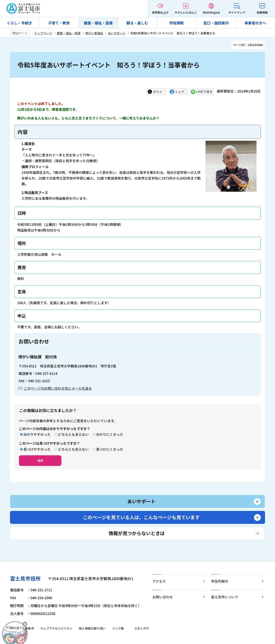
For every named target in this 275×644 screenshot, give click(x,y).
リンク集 (118, 628)
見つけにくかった (110, 449)
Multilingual (211, 12)
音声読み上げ (160, 12)
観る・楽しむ (137, 23)
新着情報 (262, 12)
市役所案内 (220, 581)
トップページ (43, 33)
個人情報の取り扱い (92, 628)
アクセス (159, 581)
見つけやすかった (37, 449)
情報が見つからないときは (137, 533)
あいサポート (117, 33)
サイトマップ (237, 12)
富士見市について (225, 597)
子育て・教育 (59, 23)
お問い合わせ (163, 597)
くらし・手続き (19, 23)
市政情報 (177, 23)
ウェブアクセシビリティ (56, 628)
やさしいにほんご (186, 12)
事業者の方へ (255, 23)
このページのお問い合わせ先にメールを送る (58, 388)
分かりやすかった (37, 434)
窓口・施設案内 (216, 23)
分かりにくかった (110, 434)
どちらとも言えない (73, 434)
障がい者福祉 (94, 33)
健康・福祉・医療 (98, 23)
